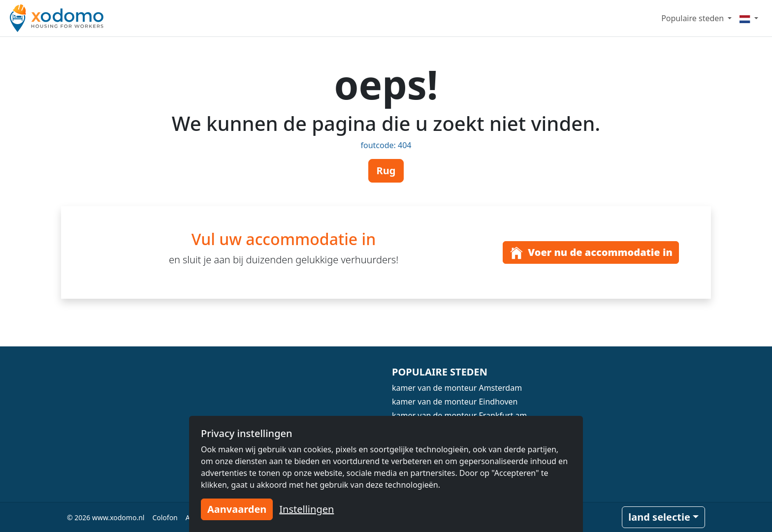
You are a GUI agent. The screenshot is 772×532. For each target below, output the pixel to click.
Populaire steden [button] (693, 18)
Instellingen (306, 509)
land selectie (659, 517)
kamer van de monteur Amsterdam (457, 388)
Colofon (165, 517)
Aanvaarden (237, 509)
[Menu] (749, 18)
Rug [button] (386, 171)
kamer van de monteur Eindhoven (455, 402)
